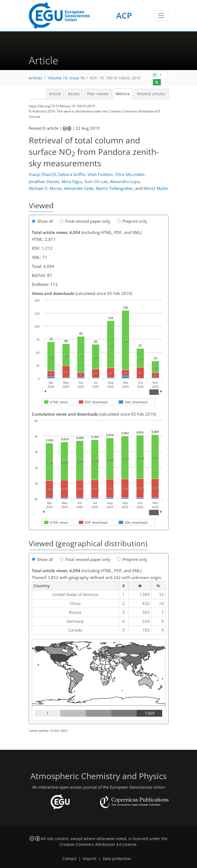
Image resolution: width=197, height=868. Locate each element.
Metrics (123, 94)
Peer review (98, 94)
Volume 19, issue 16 (66, 78)
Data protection (117, 859)
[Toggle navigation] (161, 16)
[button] (155, 75)
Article (55, 94)
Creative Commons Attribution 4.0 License (98, 844)
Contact (69, 859)
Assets (74, 94)
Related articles (151, 94)
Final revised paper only (85, 221)
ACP (124, 15)
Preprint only (132, 221)
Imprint (90, 859)
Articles (36, 78)
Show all (42, 221)
